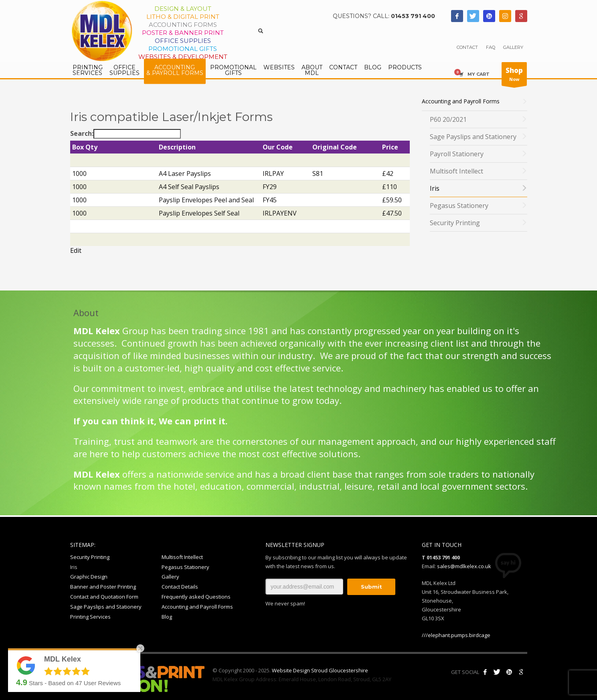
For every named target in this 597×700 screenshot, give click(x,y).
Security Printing (90, 557)
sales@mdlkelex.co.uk (464, 566)
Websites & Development (183, 57)
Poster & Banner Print (183, 33)
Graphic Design (89, 577)
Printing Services (90, 617)
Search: (125, 134)
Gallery (170, 577)
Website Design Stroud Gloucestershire (320, 670)
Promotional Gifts (183, 49)
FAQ (491, 47)
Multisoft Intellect (182, 557)
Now (514, 76)
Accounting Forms (183, 25)
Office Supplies (183, 41)
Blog (167, 617)
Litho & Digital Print (183, 17)
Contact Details (180, 587)
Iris (74, 567)
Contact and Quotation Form (104, 597)
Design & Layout (183, 9)
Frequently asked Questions (196, 597)
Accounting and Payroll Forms (197, 607)
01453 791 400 (413, 16)
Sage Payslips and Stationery (106, 607)
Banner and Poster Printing (103, 587)
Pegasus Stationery (185, 567)
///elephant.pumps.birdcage (456, 635)
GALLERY (513, 47)
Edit (76, 250)
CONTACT (467, 47)
